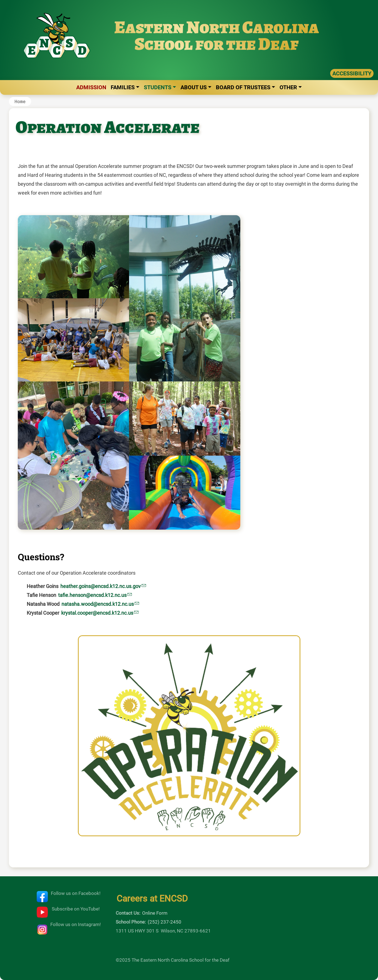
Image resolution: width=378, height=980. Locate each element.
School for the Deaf (217, 44)
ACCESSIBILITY (352, 73)
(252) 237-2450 (165, 922)
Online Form (155, 913)
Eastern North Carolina (217, 27)
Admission (91, 87)
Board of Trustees (243, 87)
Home (20, 101)
